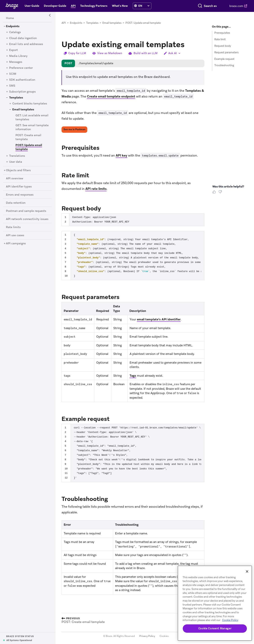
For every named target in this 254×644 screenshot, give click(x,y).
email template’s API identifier (159, 319)
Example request (224, 59)
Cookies (164, 636)
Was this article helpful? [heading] (228, 186)
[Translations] (17, 156)
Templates (92, 23)
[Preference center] (21, 68)
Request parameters (226, 52)
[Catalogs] (15, 32)
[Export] (13, 50)
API (64, 23)
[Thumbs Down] (221, 193)
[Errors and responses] (20, 195)
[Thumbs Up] (215, 193)
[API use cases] (15, 235)
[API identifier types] (19, 187)
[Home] (10, 18)
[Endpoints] (13, 26)
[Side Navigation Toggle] (50, 15)
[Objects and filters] (18, 170)
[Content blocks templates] (30, 104)
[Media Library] (18, 56)
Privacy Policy (147, 636)
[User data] (16, 162)
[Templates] (16, 98)
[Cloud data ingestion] (23, 38)
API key (121, 155)
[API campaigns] (16, 244)
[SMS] (12, 86)
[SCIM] (13, 74)
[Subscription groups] (22, 92)
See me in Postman (74, 129)
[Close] (247, 571)
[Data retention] (16, 203)
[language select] (144, 6)
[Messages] (16, 62)
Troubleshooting (224, 65)
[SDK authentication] (22, 80)
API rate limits (96, 189)
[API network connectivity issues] (27, 219)
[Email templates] (23, 110)
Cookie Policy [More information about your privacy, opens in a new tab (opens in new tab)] (230, 620)
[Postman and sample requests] (26, 211)
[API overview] (15, 179)
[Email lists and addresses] (26, 44)
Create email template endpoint (111, 96)
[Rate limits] (13, 227)
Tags (133, 376)
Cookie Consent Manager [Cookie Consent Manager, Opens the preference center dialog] (215, 628)
